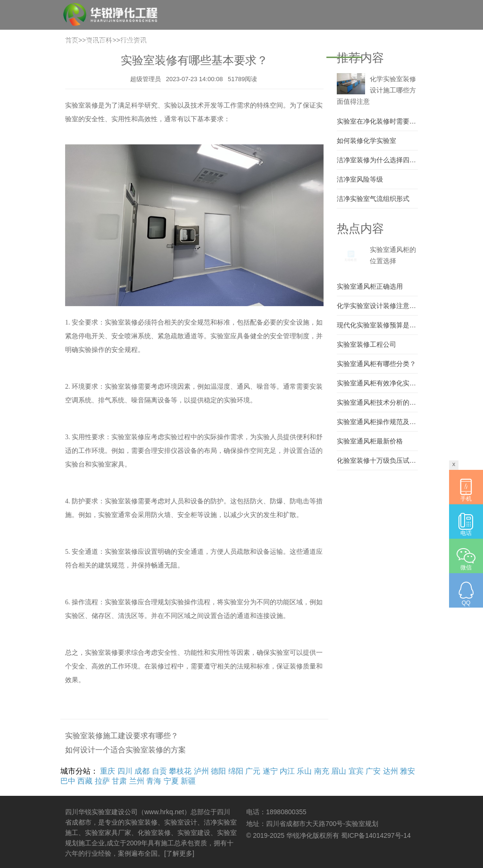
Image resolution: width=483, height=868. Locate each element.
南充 (322, 771)
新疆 (188, 781)
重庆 (108, 771)
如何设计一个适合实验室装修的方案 (125, 750)
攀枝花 (180, 771)
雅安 (408, 771)
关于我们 (99, 42)
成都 (142, 771)
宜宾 (356, 771)
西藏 (85, 781)
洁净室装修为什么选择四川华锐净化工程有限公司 (377, 160)
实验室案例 (269, 42)
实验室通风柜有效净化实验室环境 (377, 383)
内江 (287, 771)
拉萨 (102, 781)
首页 (71, 42)
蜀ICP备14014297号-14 (376, 835)
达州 (391, 771)
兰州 (137, 781)
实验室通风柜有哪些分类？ (376, 364)
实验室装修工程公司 (366, 344)
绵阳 (236, 771)
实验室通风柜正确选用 (370, 286)
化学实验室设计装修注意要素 (377, 306)
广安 (373, 771)
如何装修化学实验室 (366, 141)
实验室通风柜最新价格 (370, 441)
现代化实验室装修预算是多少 (377, 325)
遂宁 (270, 771)
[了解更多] (179, 853)
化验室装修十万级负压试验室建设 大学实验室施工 (377, 460)
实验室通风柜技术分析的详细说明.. (377, 402)
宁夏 (171, 781)
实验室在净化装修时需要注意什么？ (377, 121)
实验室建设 (139, 42)
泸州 (201, 771)
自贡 (159, 771)
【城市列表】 (400, 74)
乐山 (304, 771)
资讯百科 (344, 42)
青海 (154, 781)
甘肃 (119, 781)
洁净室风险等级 (360, 179)
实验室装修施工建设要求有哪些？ (122, 736)
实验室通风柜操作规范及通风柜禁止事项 (377, 422)
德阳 (218, 771)
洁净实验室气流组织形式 (373, 199)
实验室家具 (225, 42)
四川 (125, 771)
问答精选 (308, 42)
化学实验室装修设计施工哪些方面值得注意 (376, 90)
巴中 (68, 781)
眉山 (339, 771)
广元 (253, 771)
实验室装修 (182, 42)
